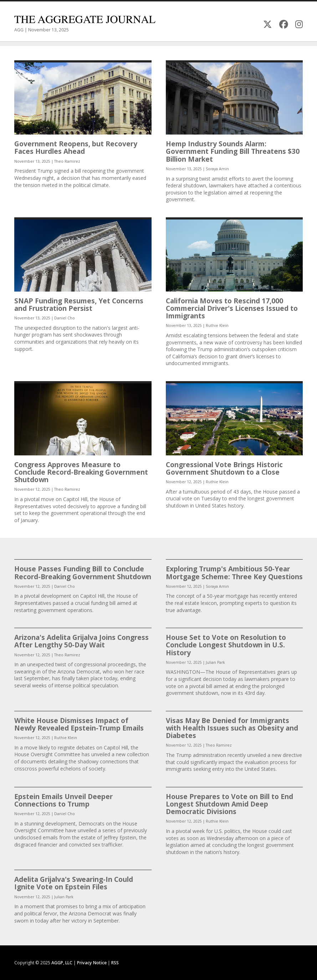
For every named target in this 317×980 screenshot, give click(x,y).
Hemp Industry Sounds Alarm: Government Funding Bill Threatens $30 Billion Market (233, 151)
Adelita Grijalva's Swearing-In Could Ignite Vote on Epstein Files (74, 883)
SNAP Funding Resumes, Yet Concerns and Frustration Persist (79, 304)
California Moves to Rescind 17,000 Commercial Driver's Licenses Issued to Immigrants (232, 308)
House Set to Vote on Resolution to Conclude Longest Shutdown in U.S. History (226, 645)
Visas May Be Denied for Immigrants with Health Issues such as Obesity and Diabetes (232, 728)
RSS (115, 963)
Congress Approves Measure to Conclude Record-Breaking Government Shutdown (81, 472)
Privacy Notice (92, 963)
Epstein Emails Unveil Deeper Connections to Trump (63, 800)
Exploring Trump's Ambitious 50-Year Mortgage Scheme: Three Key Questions (234, 572)
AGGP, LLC (62, 963)
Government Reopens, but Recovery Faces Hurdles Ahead (76, 147)
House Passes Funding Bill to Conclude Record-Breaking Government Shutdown (83, 572)
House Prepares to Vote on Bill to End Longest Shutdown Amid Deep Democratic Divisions (229, 804)
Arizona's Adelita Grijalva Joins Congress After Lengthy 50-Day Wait (81, 641)
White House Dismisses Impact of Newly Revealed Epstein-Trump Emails (79, 724)
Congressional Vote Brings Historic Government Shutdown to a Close (224, 468)
